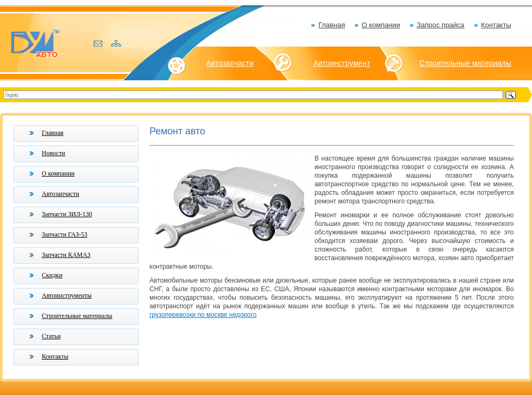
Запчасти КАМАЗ (66, 255)
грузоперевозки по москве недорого (203, 315)
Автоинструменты (67, 295)
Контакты (496, 25)
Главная (331, 25)
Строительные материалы (465, 63)
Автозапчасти (230, 63)
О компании (381, 25)
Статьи (51, 336)
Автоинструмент (342, 63)
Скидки (52, 275)
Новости (54, 153)
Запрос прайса (441, 25)
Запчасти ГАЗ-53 (65, 234)
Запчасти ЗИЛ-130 (67, 214)
